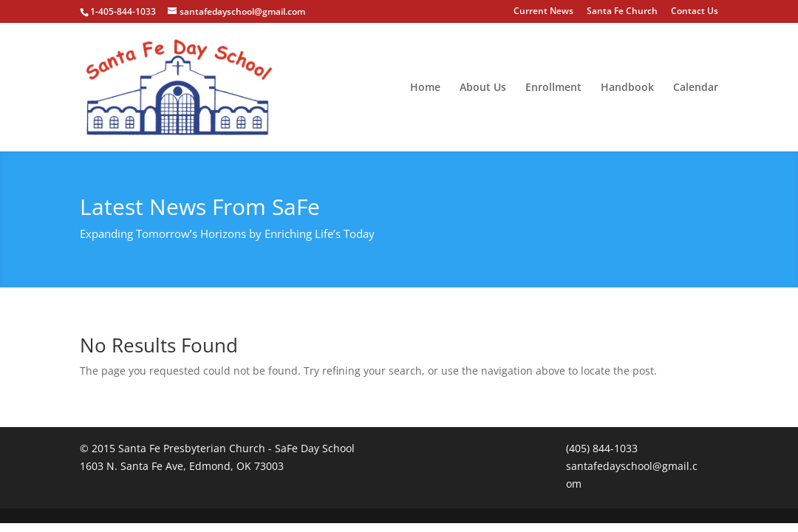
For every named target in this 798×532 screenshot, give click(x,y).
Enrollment (553, 88)
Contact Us (695, 12)
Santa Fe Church (622, 12)
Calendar (696, 88)
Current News (543, 12)
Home (425, 88)
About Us (483, 88)
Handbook (627, 88)
